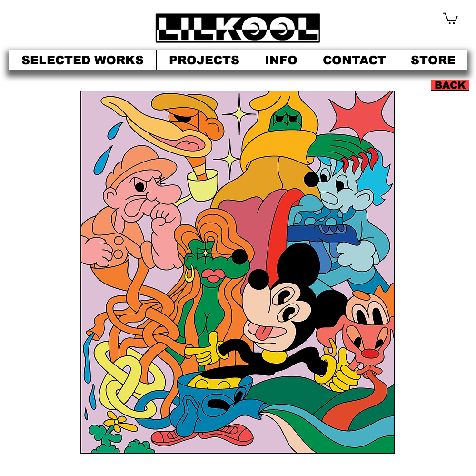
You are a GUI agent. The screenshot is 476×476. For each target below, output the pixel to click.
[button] (450, 18)
